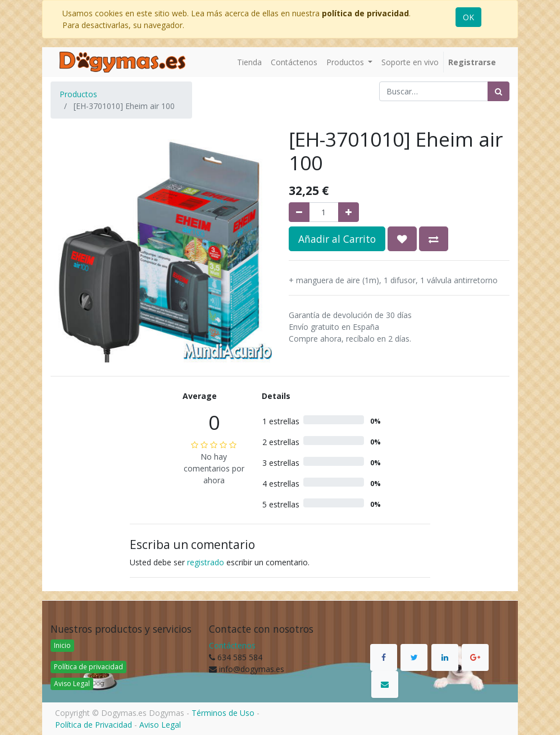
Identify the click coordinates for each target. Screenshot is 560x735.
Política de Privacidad (94, 725)
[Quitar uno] (299, 212)
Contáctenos (232, 645)
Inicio (62, 645)
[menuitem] (249, 62)
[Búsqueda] (498, 91)
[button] (402, 239)
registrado (206, 562)
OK (468, 17)
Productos (78, 94)
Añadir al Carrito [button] (337, 239)
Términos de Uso (223, 713)
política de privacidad (365, 13)
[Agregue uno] (349, 212)
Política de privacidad (88, 667)
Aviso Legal (72, 684)
